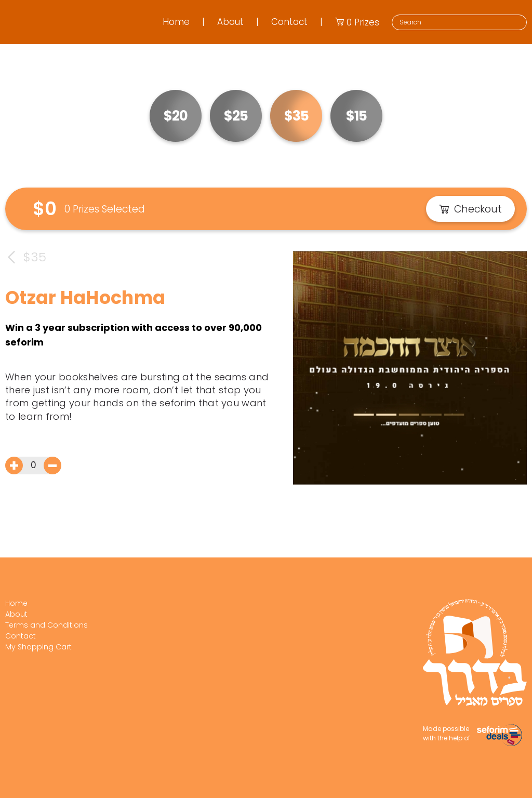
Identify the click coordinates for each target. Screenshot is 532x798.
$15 (356, 116)
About (230, 22)
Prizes (357, 22)
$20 (176, 116)
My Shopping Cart (38, 647)
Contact (289, 22)
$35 (296, 116)
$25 (236, 116)
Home (176, 22)
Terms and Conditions (46, 625)
